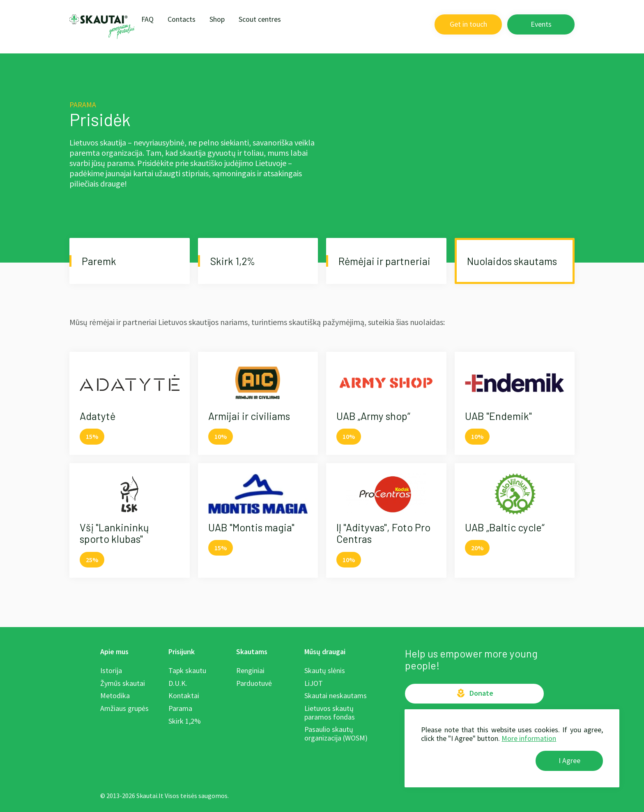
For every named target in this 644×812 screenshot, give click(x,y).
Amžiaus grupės (124, 708)
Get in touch (468, 24)
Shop (217, 19)
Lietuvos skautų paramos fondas (330, 713)
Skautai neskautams (336, 696)
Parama (180, 708)
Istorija (111, 670)
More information (529, 738)
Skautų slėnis (325, 670)
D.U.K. (178, 683)
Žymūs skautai (123, 683)
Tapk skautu (187, 670)
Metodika (115, 696)
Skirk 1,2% (185, 721)
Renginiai (250, 670)
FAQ (147, 19)
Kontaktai (184, 696)
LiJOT (314, 683)
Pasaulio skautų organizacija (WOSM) (336, 734)
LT (424, 24)
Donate (475, 693)
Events (541, 24)
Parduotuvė (254, 683)
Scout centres (260, 19)
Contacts (182, 19)
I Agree (569, 760)
